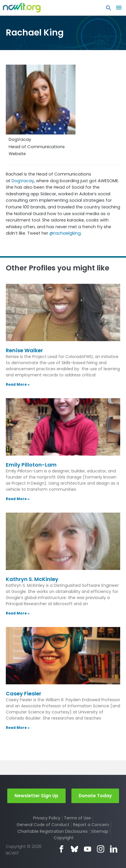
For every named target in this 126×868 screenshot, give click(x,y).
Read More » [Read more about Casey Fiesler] (18, 728)
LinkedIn (114, 849)
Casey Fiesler (24, 693)
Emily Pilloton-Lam (31, 465)
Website (17, 154)
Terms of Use (77, 818)
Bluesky (74, 849)
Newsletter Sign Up (36, 796)
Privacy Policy (47, 818)
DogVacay (23, 181)
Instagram (101, 849)
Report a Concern (91, 825)
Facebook (61, 849)
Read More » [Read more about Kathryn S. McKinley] (18, 613)
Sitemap (100, 831)
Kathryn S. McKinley (32, 579)
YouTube (88, 849)
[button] (109, 9)
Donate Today (95, 796)
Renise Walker (24, 350)
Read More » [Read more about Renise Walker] (18, 384)
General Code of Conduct (43, 825)
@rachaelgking (65, 233)
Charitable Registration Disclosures (53, 831)
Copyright (64, 838)
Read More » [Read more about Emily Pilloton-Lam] (18, 499)
